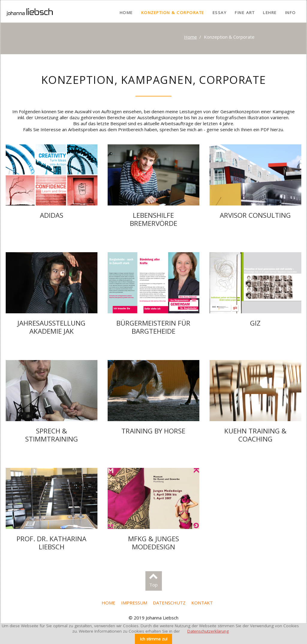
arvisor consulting (255, 215)
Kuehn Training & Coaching (255, 435)
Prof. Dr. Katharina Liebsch (51, 543)
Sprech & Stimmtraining (52, 435)
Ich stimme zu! (154, 639)
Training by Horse (153, 431)
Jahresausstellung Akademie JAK (51, 327)
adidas (52, 215)
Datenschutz (169, 603)
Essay (220, 13)
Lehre (270, 13)
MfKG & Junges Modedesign (153, 543)
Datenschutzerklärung (208, 631)
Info (291, 13)
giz (255, 323)
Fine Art (245, 13)
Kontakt (202, 603)
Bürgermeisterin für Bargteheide (153, 327)
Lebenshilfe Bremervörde (153, 219)
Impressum (134, 603)
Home (126, 13)
